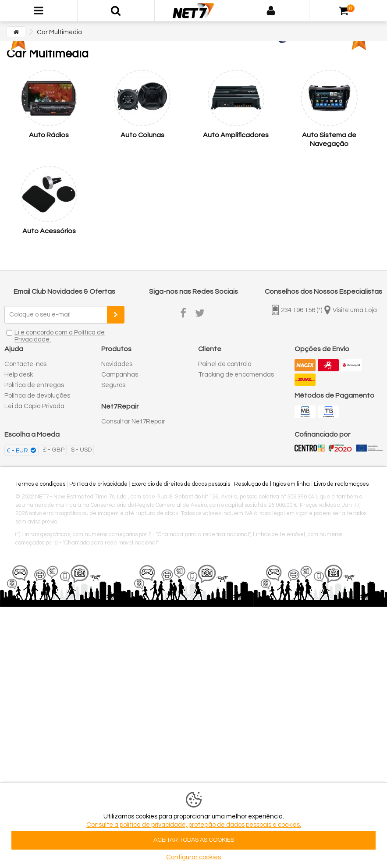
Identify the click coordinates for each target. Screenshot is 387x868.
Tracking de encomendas (236, 375)
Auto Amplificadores (236, 135)
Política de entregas (34, 385)
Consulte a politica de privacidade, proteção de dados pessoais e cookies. (194, 825)
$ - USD (81, 450)
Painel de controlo (225, 364)
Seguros (113, 385)
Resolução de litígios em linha (272, 484)
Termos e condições (40, 484)
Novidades (117, 364)
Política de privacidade (98, 484)
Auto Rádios (49, 135)
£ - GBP (54, 450)
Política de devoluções (37, 396)
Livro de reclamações (341, 484)
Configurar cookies (193, 857)
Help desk (19, 375)
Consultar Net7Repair (133, 422)
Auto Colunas (142, 135)
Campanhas (120, 375)
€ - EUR (18, 451)
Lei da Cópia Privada (34, 406)
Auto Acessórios (49, 231)
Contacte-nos (25, 364)
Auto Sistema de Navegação (329, 139)
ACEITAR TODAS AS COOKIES (194, 840)
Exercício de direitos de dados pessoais (181, 484)
